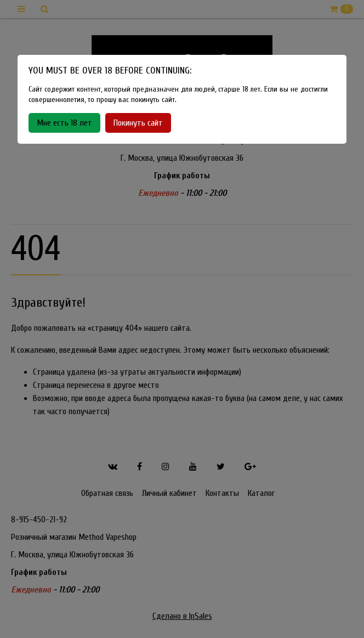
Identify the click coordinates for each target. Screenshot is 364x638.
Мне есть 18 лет (64, 123)
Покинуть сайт (138, 123)
